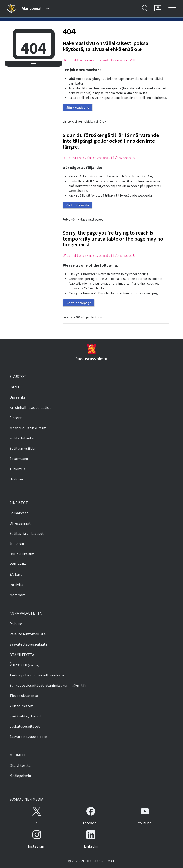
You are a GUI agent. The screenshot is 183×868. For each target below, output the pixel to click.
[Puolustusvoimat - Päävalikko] (35, 8)
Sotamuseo (19, 459)
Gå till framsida (78, 205)
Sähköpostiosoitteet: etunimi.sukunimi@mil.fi (48, 685)
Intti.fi (15, 387)
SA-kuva (16, 574)
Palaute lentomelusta (28, 634)
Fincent (16, 418)
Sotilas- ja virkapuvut (27, 533)
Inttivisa (16, 585)
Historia (16, 479)
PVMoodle (18, 564)
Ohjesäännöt (20, 523)
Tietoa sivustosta (24, 696)
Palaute (16, 624)
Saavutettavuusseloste (28, 737)
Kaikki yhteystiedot (25, 716)
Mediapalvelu (20, 776)
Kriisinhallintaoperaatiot (30, 407)
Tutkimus (17, 469)
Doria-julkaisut (22, 554)
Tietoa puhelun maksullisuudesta (37, 675)
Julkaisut (17, 544)
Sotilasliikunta (22, 438)
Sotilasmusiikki (22, 448)
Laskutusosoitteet (25, 726)
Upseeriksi (18, 397)
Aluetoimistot (21, 706)
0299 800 (18, 665)
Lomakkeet (19, 513)
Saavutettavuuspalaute (28, 644)
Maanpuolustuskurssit (28, 428)
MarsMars (17, 595)
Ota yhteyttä (20, 765)
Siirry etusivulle (78, 107)
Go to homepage (79, 303)
